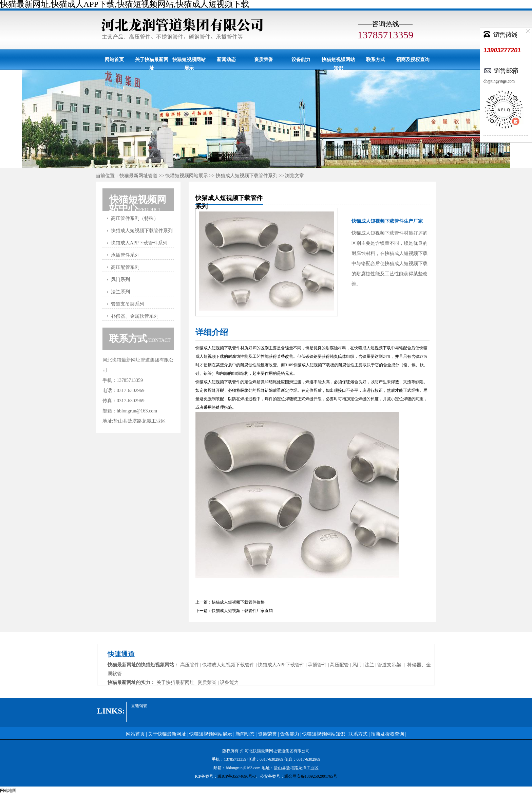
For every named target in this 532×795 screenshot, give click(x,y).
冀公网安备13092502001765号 (311, 776)
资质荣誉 (264, 60)
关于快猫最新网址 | (177, 682)
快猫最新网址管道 (138, 176)
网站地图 (8, 791)
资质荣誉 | (209, 682)
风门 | (358, 665)
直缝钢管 (139, 706)
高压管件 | (191, 665)
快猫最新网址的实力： (132, 682)
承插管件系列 (125, 255)
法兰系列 (120, 292)
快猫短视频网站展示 (189, 63)
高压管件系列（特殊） (135, 218)
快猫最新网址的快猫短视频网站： (144, 665)
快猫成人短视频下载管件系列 (247, 176)
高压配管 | (340, 665)
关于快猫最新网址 (152, 63)
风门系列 (120, 280)
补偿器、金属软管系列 (135, 316)
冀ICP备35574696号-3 (237, 776)
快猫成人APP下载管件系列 (139, 243)
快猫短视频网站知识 (338, 63)
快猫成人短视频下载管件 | (230, 665)
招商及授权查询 (413, 60)
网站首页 (114, 60)
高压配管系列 (125, 267)
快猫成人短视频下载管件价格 (238, 602)
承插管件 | (318, 665)
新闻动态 (226, 60)
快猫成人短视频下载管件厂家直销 (242, 611)
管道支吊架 (389, 665)
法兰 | (370, 665)
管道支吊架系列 (128, 304)
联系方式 (376, 60)
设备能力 (301, 60)
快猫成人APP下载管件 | (282, 665)
